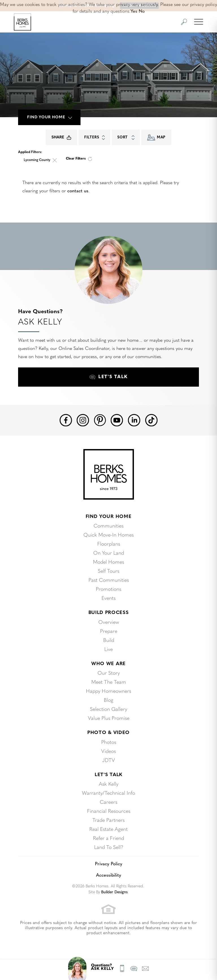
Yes (134, 12)
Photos (109, 743)
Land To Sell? (109, 848)
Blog (108, 701)
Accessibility (109, 876)
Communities (108, 526)
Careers (108, 802)
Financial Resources (109, 812)
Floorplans (109, 544)
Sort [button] (127, 138)
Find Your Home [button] (46, 117)
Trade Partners (108, 821)
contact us (78, 191)
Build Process (109, 613)
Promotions (108, 590)
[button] (184, 22)
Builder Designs (114, 892)
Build (109, 641)
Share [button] (61, 138)
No (142, 12)
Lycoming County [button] (37, 160)
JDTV (109, 761)
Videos (108, 752)
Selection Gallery (108, 710)
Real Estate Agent (108, 830)
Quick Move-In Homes (108, 535)
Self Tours (108, 571)
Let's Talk (108, 775)
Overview (109, 623)
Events (108, 599)
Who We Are (108, 664)
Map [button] (156, 137)
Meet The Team (109, 682)
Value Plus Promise (109, 719)
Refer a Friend (108, 839)
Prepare (109, 632)
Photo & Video (108, 733)
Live (108, 650)
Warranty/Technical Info (108, 793)
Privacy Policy (109, 864)
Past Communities (109, 581)
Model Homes (108, 562)
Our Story (109, 673)
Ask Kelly (109, 784)
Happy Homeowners (108, 692)
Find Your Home (109, 517)
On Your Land (109, 553)
